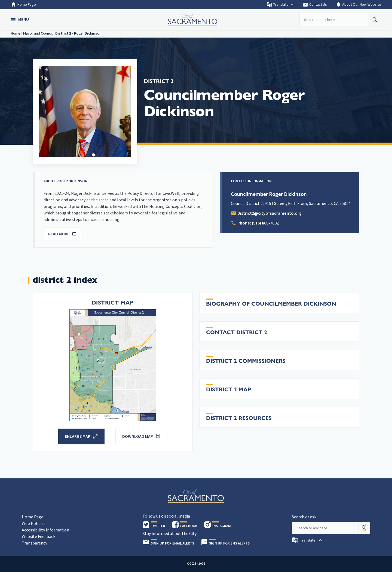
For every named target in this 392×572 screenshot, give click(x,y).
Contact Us (315, 5)
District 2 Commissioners (246, 361)
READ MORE (62, 234)
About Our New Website (358, 5)
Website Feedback (39, 537)
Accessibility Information (45, 530)
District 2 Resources (239, 418)
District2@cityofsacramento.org (269, 213)
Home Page (23, 5)
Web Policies (34, 524)
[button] (20, 20)
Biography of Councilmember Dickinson (271, 304)
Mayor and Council (38, 33)
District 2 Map (229, 390)
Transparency (34, 543)
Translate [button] (280, 5)
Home (16, 33)
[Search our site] (334, 20)
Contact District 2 (237, 332)
